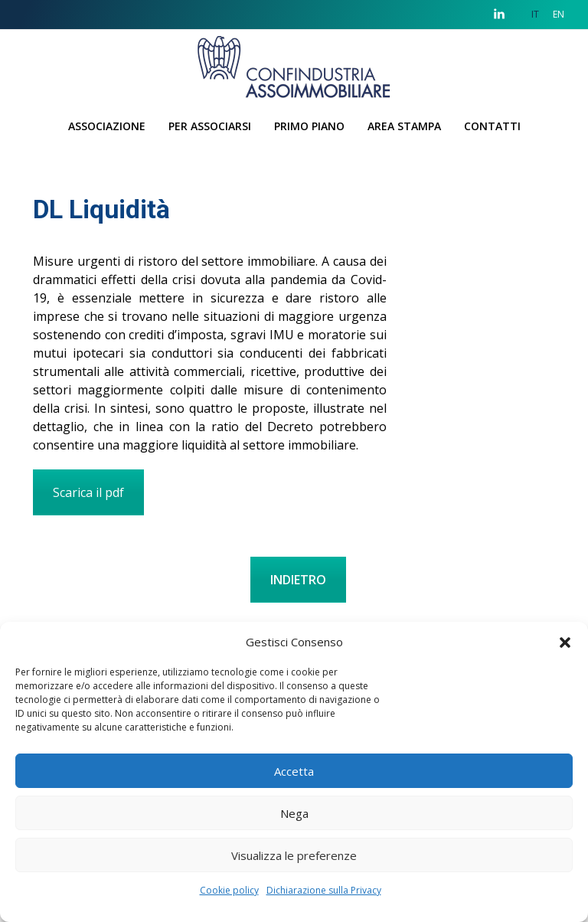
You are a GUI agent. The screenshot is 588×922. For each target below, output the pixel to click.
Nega (294, 813)
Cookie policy (229, 890)
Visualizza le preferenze (294, 855)
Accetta (294, 771)
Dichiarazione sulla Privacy (324, 890)
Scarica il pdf (88, 492)
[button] (565, 642)
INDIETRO (298, 580)
